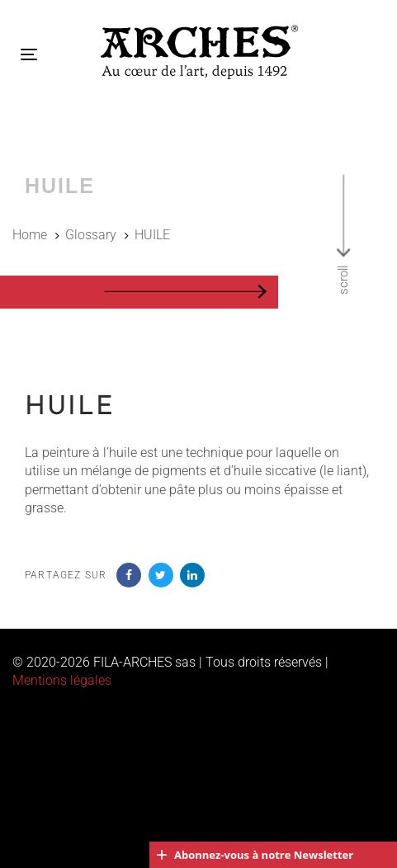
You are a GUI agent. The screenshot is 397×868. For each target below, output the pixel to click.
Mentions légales (62, 680)
